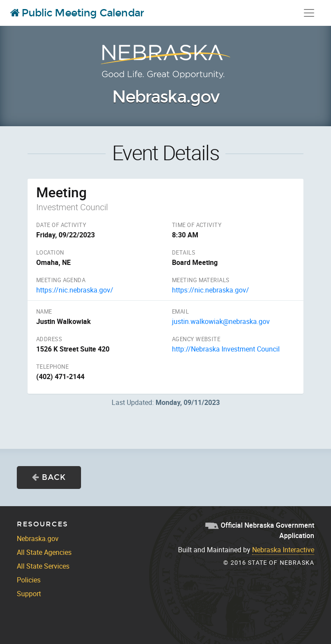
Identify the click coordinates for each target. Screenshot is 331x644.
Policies (29, 580)
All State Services (43, 566)
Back (49, 477)
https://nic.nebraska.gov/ (75, 290)
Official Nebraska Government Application (260, 530)
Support (29, 594)
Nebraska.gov (165, 97)
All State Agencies (44, 552)
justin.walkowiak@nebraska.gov (221, 321)
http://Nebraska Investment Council (226, 349)
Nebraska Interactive (283, 550)
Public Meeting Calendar (77, 13)
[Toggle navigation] (309, 13)
